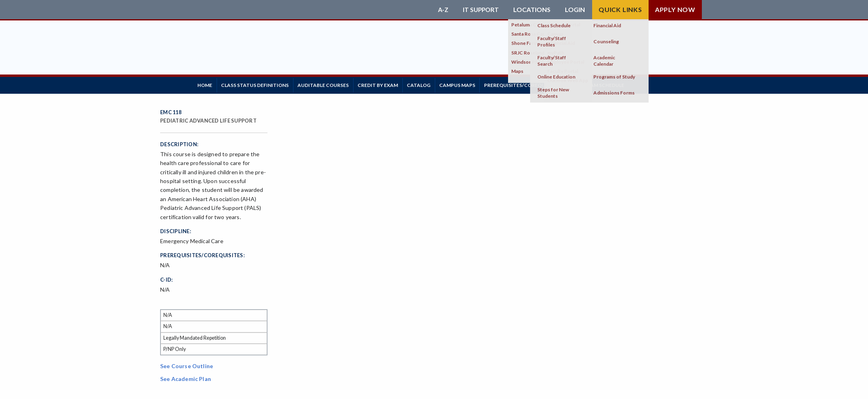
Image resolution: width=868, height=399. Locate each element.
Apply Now (675, 9)
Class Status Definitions (262, 84)
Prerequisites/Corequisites (551, 84)
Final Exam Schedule (630, 84)
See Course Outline (187, 364)
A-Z (441, 10)
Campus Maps (482, 84)
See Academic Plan (186, 376)
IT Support (480, 10)
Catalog (439, 84)
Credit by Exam (393, 84)
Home (207, 84)
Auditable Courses (334, 84)
